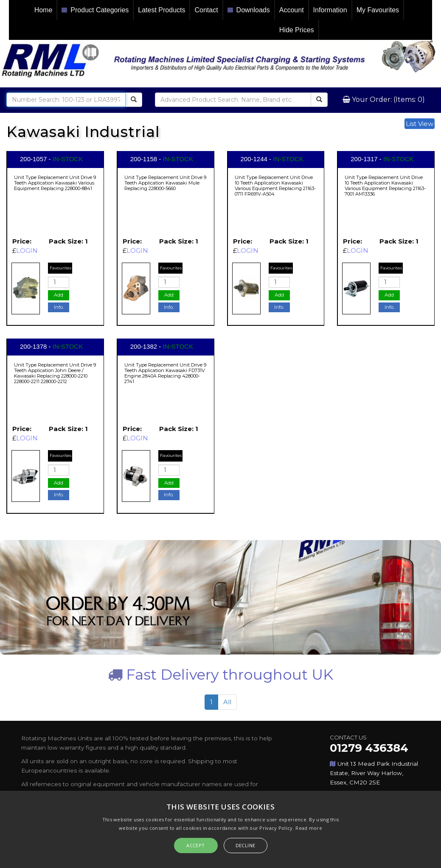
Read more (309, 828)
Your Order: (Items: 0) (388, 99)
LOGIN (27, 251)
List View (420, 124)
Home (44, 10)
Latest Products (162, 10)
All (227, 702)
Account (292, 10)
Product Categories (95, 10)
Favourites (60, 268)
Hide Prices (297, 30)
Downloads (249, 10)
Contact (206, 10)
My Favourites (378, 10)
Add (59, 295)
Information (330, 10)
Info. (59, 307)
